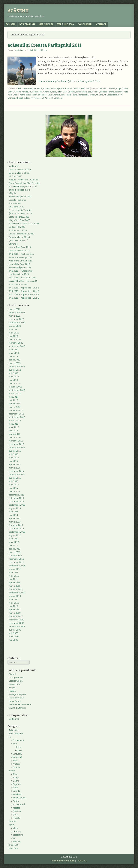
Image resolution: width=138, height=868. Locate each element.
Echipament (18, 740)
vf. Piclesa (46, 98)
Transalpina (83, 95)
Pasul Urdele (13, 95)
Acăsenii (18, 11)
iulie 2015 (13, 454)
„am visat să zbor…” (18, 240)
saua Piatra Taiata (69, 95)
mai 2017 (13, 400)
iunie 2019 (14, 353)
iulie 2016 (13, 424)
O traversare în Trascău (20, 210)
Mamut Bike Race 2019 (20, 247)
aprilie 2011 (14, 582)
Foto (20, 89)
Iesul (54, 92)
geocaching (28, 89)
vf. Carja (100, 95)
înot (14, 838)
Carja (118, 89)
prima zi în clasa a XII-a (20, 169)
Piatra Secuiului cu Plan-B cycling (24, 183)
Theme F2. (82, 861)
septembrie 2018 (17, 366)
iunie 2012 (14, 542)
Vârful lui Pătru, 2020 (19, 217)
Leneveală (17, 754)
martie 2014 (15, 491)
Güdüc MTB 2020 (17, 227)
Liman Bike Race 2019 (19, 264)
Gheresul (47, 92)
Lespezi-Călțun (16, 681)
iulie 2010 (13, 599)
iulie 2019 (13, 350)
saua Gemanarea (39, 95)
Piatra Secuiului (16, 698)
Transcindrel (15, 203)
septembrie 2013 (17, 505)
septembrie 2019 (17, 346)
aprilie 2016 (15, 434)
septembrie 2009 (17, 626)
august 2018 (15, 370)
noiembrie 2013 (16, 498)
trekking (77, 89)
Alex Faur (102, 89)
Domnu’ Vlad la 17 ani (19, 237)
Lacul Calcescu (69, 92)
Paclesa (104, 92)
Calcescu (111, 89)
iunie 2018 (14, 377)
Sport (60, 89)
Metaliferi (17, 794)
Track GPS (67, 89)
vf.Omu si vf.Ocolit (17, 708)
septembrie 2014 (17, 474)
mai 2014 (13, 488)
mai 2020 (13, 336)
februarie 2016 (16, 441)
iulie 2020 (13, 329)
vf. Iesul (20, 98)
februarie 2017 (16, 410)
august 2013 (15, 508)
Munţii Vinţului (19, 798)
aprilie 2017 (14, 404)
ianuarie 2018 (15, 387)
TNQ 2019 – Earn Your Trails (22, 277)
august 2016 (15, 420)
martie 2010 (15, 613)
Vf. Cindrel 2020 (16, 207)
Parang (111, 92)
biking (15, 828)
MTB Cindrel (46, 24)
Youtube (16, 767)
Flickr (19, 747)
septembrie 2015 (17, 447)
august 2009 (15, 630)
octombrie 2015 (16, 444)
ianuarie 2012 (15, 555)
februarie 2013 (16, 525)
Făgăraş (17, 784)
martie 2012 (15, 552)
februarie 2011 (16, 589)
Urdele (92, 95)
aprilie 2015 (15, 464)
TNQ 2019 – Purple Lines (21, 271)
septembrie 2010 (17, 593)
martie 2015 (15, 468)
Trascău (16, 818)
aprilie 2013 (14, 518)
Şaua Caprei (15, 701)
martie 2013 (15, 522)
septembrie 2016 (17, 417)
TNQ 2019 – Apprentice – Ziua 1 (24, 294)
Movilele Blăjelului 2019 (20, 267)
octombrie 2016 (16, 414)
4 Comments (58, 98)
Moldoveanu (15, 684)
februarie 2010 (16, 616)
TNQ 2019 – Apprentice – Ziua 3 (24, 288)
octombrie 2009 (16, 623)
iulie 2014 (13, 481)
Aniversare (14, 730)
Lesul (90, 92)
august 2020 (15, 326)
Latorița (16, 791)
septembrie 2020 (17, 322)
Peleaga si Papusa (17, 694)
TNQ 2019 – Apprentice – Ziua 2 (24, 291)
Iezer (59, 92)
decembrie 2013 (16, 495)
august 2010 (15, 596)
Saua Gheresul (54, 95)
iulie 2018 (13, 373)
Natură (12, 821)
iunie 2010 (14, 603)
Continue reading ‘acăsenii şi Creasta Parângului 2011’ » (69, 81)
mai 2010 (13, 606)
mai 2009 (13, 640)
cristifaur (20, 50)
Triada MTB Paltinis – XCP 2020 (24, 223)
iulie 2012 (13, 539)
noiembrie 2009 (16, 620)
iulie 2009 (14, 633)
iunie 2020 (14, 333)
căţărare (17, 831)
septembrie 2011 (17, 566)
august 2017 (15, 393)
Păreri (15, 760)
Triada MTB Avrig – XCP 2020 (23, 186)
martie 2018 (15, 383)
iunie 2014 (14, 485)
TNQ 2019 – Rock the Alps (21, 254)
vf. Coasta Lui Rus (112, 95)
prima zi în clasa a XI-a (19, 190)
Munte (39, 89)
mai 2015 (13, 461)
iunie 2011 (14, 576)
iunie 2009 (14, 636)
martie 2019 (15, 363)
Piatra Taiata (25, 95)
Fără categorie (16, 733)
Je (35, 89)
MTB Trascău (27, 24)
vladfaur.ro (14, 166)
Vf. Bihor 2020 (16, 176)
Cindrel (12, 674)
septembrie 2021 (17, 312)
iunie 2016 (14, 427)
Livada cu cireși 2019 (19, 274)
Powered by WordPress (63, 861)
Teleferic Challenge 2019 (21, 257)
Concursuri (85, 24)
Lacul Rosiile (82, 92)
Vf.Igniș (12, 193)
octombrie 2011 (16, 562)
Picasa (53, 89)
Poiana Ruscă (19, 804)
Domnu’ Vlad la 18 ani (19, 173)
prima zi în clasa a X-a (19, 250)
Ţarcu (15, 814)
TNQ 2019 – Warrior (18, 284)
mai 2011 (13, 579)
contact (101, 24)
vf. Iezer (27, 98)
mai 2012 (13, 545)
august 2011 (15, 569)
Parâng (46, 89)
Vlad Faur (85, 89)
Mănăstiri (17, 757)
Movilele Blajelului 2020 (20, 196)
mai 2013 (13, 515)
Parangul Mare (121, 92)
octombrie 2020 (16, 319)
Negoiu (12, 687)
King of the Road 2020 (19, 220)
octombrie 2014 (16, 471)
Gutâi (15, 787)
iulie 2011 (13, 572)
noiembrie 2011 (16, 559)
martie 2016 (15, 437)
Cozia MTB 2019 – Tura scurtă (23, 281)
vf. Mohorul (36, 98)
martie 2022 (15, 309)
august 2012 (15, 535)
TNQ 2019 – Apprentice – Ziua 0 (24, 298)
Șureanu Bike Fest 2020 (20, 213)
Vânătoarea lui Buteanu (20, 704)
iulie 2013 (13, 512)
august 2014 (15, 478)
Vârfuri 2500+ (66, 24)
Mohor (97, 92)
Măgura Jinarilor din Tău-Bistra (24, 180)
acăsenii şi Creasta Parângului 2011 (44, 45)
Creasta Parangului (23, 92)
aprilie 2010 (15, 609)
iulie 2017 (13, 397)
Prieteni (16, 764)
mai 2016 (13, 431)
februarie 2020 (16, 343)
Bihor (15, 774)
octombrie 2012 (16, 528)
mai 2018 (13, 380)
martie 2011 (15, 586)
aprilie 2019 (15, 360)
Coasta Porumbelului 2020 (22, 234)
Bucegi (16, 777)
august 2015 (15, 451)
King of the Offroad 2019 (21, 261)
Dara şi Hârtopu (16, 677)
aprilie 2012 (14, 549)
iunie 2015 (14, 458)
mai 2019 (13, 356)
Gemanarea (37, 92)
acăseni (11, 24)
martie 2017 (15, 407)
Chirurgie (13, 244)
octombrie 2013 (16, 501)
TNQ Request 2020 (18, 230)
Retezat (16, 808)
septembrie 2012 (17, 532)
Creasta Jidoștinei (17, 200)
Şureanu (17, 811)
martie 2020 (15, 339)
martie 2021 (15, 316)
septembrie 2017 (17, 390)
